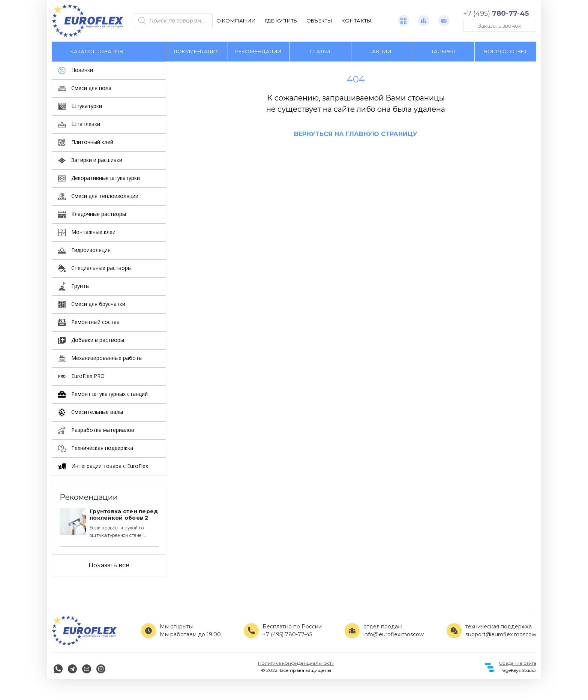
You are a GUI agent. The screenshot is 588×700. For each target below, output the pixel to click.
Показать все (109, 565)
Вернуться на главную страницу (356, 134)
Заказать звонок (499, 26)
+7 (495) (496, 13)
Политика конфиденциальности (296, 663)
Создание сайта (517, 663)
